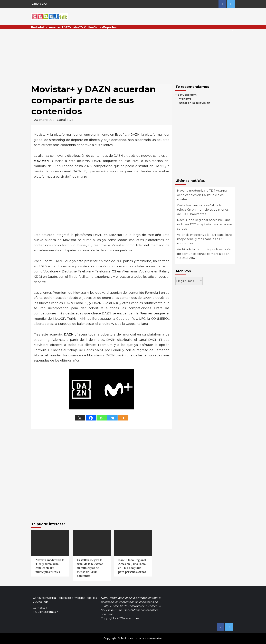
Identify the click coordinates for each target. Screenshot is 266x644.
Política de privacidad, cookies (77, 598)
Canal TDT (65, 120)
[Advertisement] (133, 55)
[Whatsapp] (102, 418)
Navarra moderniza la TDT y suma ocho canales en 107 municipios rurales (202, 195)
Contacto (39, 608)
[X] (80, 418)
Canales (73, 27)
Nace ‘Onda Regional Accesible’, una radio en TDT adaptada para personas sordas (205, 224)
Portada (37, 27)
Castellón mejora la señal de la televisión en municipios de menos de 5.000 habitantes (203, 210)
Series (98, 27)
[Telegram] (112, 418)
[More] (123, 418)
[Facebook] (91, 418)
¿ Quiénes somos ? (45, 612)
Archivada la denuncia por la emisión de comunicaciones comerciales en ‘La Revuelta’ (204, 254)
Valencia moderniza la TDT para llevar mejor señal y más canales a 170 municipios (205, 239)
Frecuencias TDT (55, 27)
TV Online (87, 27)
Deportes (110, 27)
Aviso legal (42, 602)
